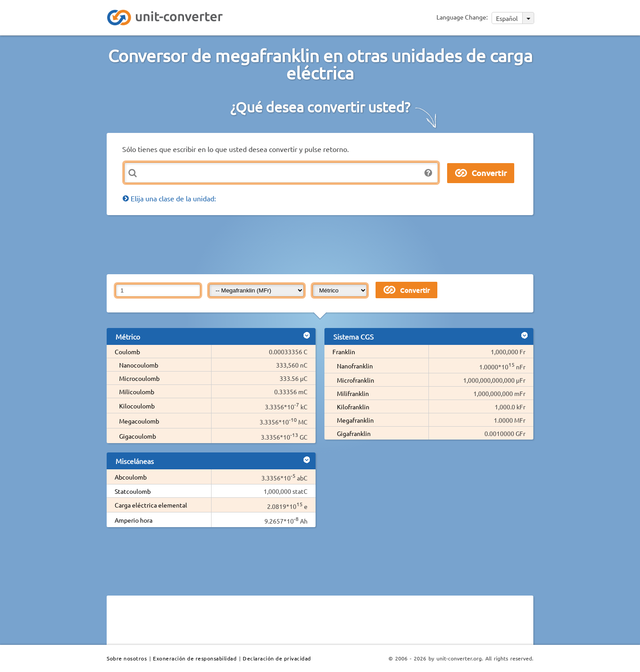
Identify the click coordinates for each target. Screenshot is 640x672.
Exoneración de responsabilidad (195, 658)
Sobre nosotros (127, 658)
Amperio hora (134, 520)
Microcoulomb (139, 378)
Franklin (344, 352)
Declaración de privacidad (277, 658)
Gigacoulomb (138, 436)
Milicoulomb (137, 392)
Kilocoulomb (137, 406)
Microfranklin (356, 380)
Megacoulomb (139, 421)
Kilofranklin (353, 407)
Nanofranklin (355, 366)
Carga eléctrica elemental (151, 505)
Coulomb (127, 352)
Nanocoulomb (139, 365)
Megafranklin (355, 420)
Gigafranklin (354, 433)
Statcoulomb (133, 491)
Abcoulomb (131, 477)
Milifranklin (353, 393)
